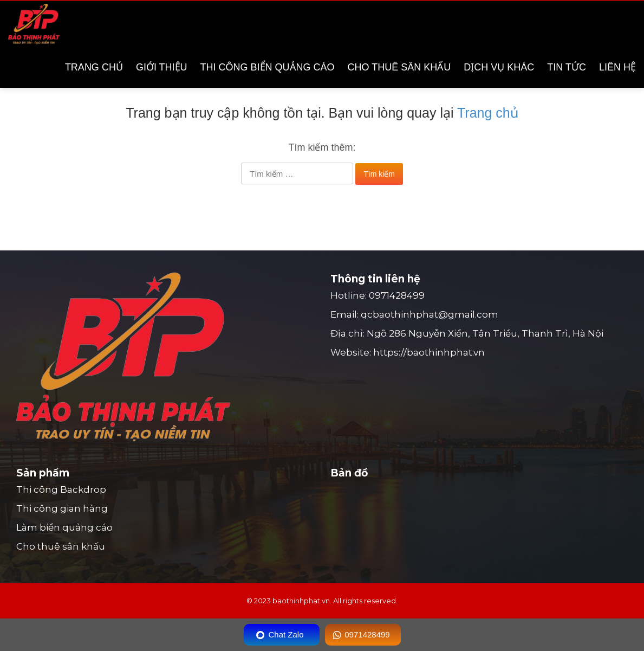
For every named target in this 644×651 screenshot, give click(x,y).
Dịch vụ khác (499, 67)
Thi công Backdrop (61, 489)
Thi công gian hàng (62, 508)
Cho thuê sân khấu (399, 67)
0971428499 (397, 295)
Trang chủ (94, 67)
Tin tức (567, 67)
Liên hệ (617, 67)
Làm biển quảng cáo (64, 527)
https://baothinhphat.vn (429, 352)
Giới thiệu (162, 67)
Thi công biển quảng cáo (268, 67)
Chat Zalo (286, 634)
